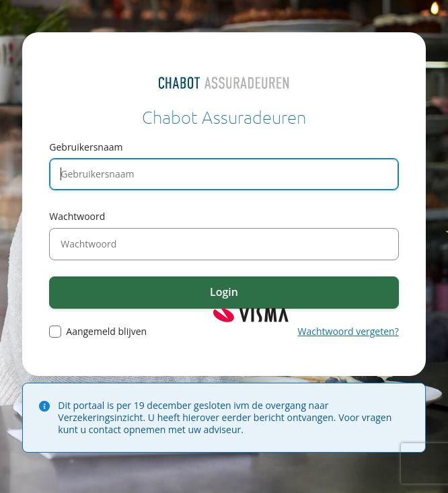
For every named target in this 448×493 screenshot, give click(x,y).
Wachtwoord (77, 216)
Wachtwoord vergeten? (348, 331)
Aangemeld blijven (106, 332)
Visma (251, 315)
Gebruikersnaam (86, 147)
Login (224, 292)
